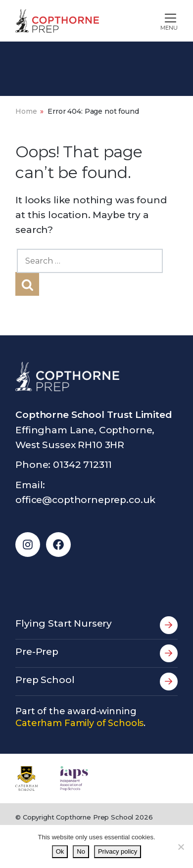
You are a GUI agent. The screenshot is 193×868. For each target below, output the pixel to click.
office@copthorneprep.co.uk (85, 500)
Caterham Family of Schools (79, 723)
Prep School (96, 682)
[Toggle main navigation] (148, 21)
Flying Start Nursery (96, 625)
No (81, 851)
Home (26, 111)
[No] (181, 847)
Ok (60, 851)
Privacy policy (118, 851)
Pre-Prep (96, 653)
